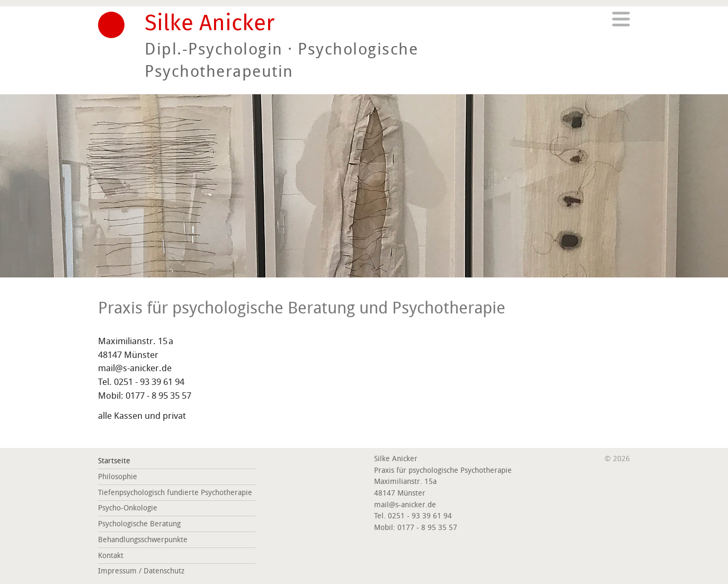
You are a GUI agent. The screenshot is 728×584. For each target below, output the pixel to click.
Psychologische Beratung (139, 524)
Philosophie (118, 477)
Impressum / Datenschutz (141, 571)
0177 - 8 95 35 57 (158, 396)
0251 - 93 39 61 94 (149, 382)
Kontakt (111, 556)
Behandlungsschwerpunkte (143, 540)
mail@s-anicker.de (135, 368)
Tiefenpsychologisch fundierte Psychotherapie (175, 493)
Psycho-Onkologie (128, 508)
